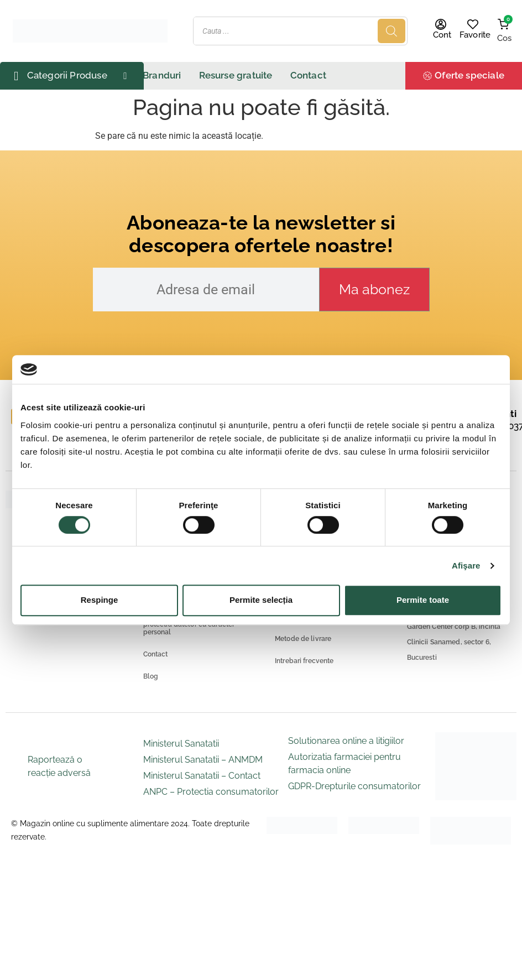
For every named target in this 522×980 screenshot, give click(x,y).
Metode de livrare (303, 639)
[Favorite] (473, 24)
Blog (151, 676)
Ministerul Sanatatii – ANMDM (203, 760)
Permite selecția (261, 600)
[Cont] (441, 24)
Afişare (466, 565)
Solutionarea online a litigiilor (346, 741)
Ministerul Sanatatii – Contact (202, 776)
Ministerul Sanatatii (181, 744)
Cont (442, 35)
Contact (156, 654)
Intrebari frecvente (304, 661)
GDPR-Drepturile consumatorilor (354, 786)
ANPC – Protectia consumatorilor (211, 792)
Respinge (100, 600)
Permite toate (423, 600)
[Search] (391, 31)
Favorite (475, 35)
